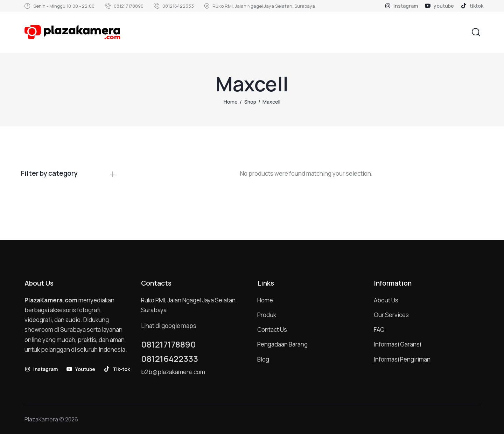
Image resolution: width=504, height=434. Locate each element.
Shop (250, 102)
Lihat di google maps (169, 326)
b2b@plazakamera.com (173, 372)
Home (231, 102)
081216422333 (170, 359)
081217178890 (169, 344)
